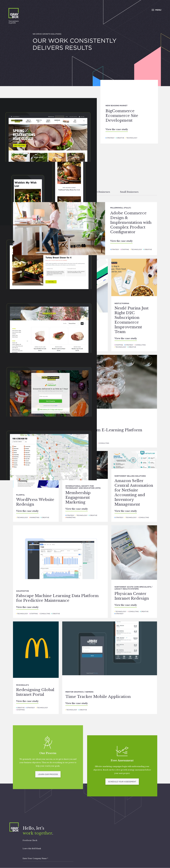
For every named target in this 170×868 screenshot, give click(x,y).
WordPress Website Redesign (35, 502)
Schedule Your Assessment (122, 782)
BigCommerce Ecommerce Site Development (122, 116)
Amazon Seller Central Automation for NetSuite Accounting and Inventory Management (134, 493)
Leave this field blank (32, 849)
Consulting (141, 345)
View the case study (117, 129)
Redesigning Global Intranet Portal (35, 692)
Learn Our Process (48, 774)
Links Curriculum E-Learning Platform (104, 430)
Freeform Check (30, 840)
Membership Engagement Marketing (78, 497)
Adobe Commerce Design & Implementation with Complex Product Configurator (131, 222)
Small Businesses (129, 192)
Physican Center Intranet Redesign (132, 596)
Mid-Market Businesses (97, 192)
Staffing (125, 249)
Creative (120, 138)
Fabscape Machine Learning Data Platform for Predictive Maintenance (57, 598)
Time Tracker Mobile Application (98, 697)
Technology (132, 138)
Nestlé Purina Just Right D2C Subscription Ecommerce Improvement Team (132, 320)
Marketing (35, 517)
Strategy (110, 138)
